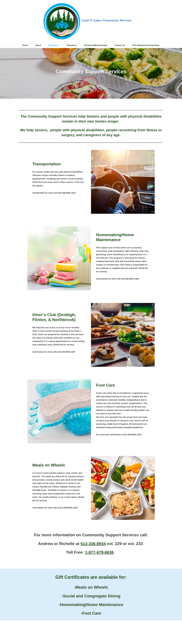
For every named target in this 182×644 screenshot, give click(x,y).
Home (25, 45)
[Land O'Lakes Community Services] (91, 21)
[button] (59, 45)
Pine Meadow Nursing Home (146, 45)
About (38, 45)
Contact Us (120, 45)
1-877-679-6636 (99, 552)
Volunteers (72, 45)
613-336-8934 (93, 544)
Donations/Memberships (96, 45)
